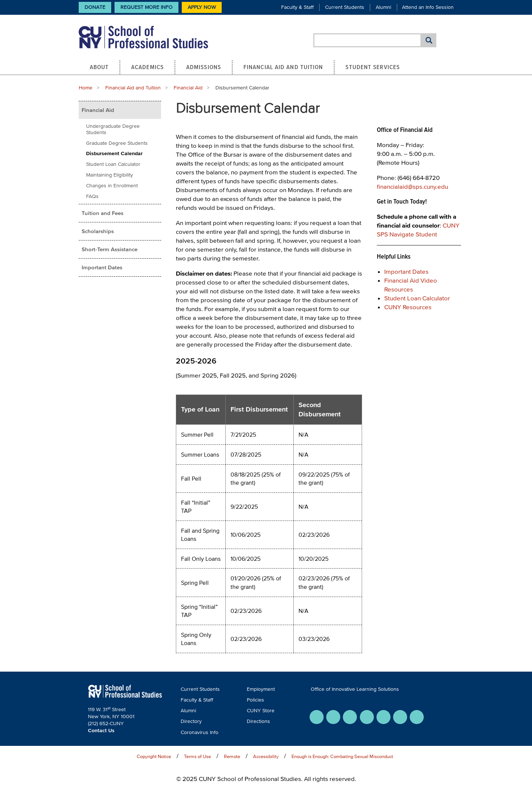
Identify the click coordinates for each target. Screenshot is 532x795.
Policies (255, 700)
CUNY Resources (408, 307)
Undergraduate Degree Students (113, 129)
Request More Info (146, 7)
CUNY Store (261, 711)
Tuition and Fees (103, 213)
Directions (258, 721)
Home (86, 88)
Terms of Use (197, 756)
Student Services (373, 67)
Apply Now (202, 7)
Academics (147, 67)
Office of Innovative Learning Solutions (355, 689)
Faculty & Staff (297, 7)
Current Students (345, 7)
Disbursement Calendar (114, 153)
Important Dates (102, 267)
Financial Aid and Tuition (283, 67)
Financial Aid (188, 88)
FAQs (92, 196)
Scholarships (98, 231)
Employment (261, 689)
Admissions (204, 67)
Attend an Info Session (428, 7)
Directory (191, 721)
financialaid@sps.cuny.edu (412, 186)
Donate (95, 7)
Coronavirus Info (199, 732)
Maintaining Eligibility (110, 175)
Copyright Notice (154, 756)
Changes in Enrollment (112, 186)
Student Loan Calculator (113, 164)
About (99, 67)
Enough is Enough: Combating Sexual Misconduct (342, 756)
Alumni (383, 7)
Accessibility (266, 756)
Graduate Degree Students (117, 143)
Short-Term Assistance (110, 249)
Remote (232, 756)
